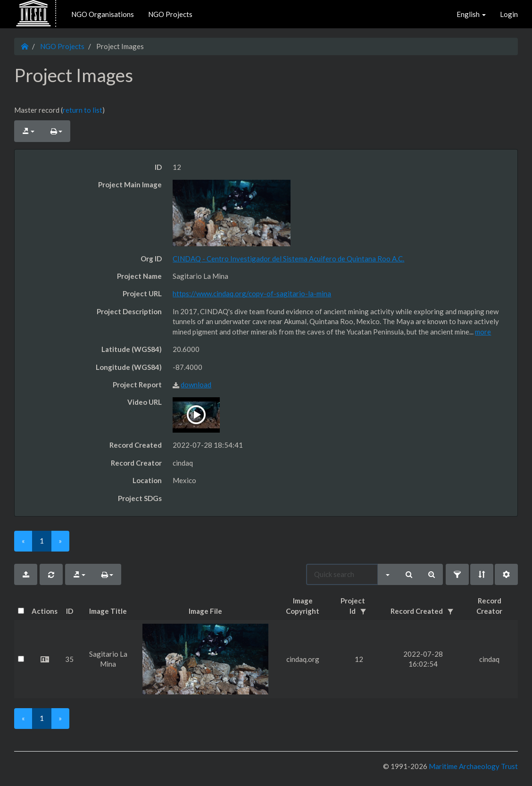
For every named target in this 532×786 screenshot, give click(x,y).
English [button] (471, 14)
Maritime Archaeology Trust (473, 766)
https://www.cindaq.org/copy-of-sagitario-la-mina (252, 293)
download (196, 385)
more (483, 332)
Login (509, 14)
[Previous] (23, 541)
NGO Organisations (103, 14)
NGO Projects (170, 14)
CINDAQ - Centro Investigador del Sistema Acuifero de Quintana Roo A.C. (288, 259)
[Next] (60, 541)
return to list (83, 110)
